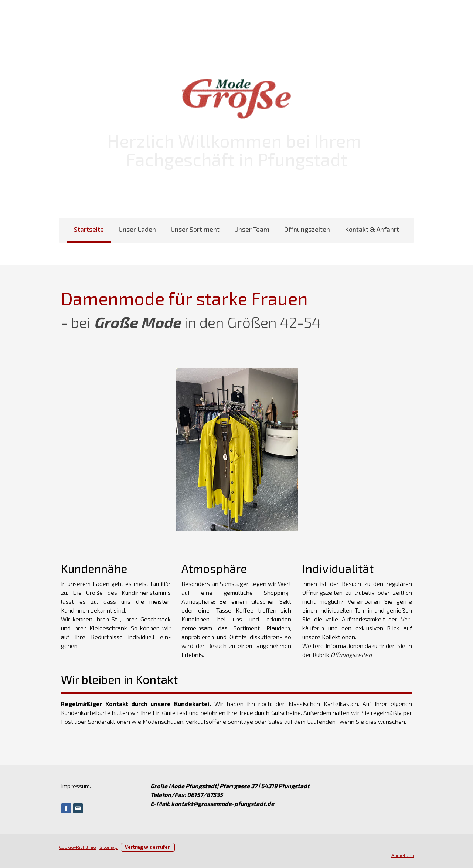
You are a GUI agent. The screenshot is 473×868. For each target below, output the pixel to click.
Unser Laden (137, 229)
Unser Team (252, 229)
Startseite (89, 229)
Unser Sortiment (195, 229)
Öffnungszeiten (307, 229)
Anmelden (403, 855)
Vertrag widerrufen (148, 847)
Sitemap (108, 847)
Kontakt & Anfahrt (372, 229)
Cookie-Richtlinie (78, 847)
